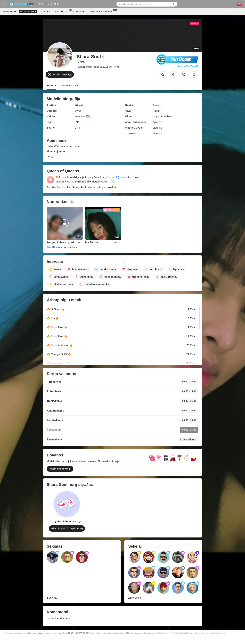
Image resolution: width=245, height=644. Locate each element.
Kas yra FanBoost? (188, 66)
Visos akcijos (63, 11)
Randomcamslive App (101, 11)
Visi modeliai (10, 11)
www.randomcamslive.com (44, 633)
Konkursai (79, 11)
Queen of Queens (116, 178)
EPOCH (71, 633)
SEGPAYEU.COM (83, 633)
